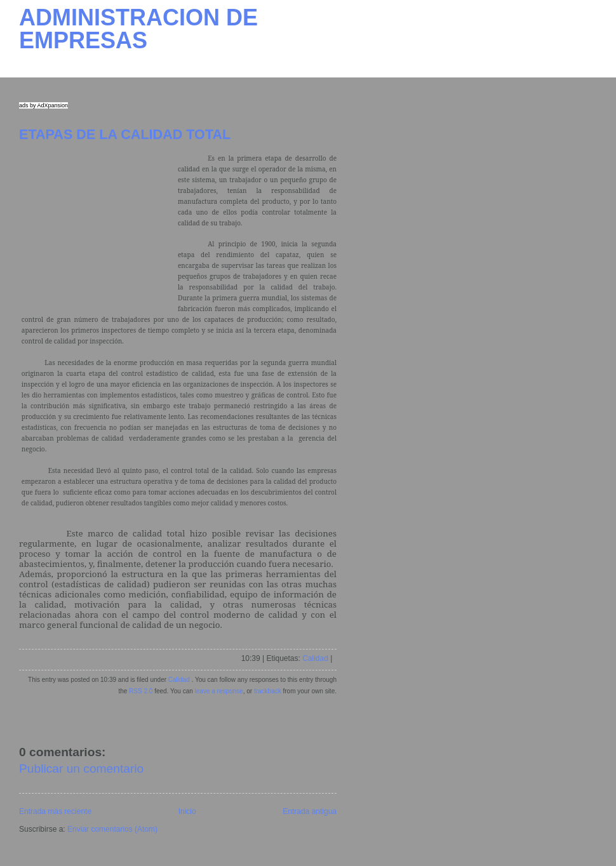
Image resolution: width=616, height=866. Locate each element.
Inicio (187, 811)
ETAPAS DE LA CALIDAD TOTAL (125, 134)
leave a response (219, 691)
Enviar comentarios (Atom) (112, 829)
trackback (268, 691)
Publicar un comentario (81, 769)
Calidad (315, 658)
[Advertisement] (98, 232)
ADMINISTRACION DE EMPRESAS (138, 29)
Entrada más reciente (55, 811)
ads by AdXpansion (44, 105)
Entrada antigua (310, 811)
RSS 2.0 (141, 691)
